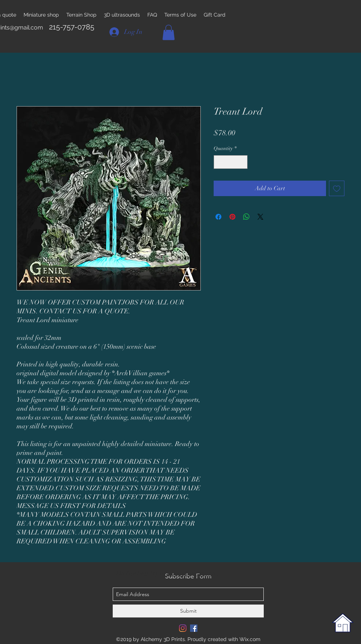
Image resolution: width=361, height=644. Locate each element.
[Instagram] (183, 628)
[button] (169, 32)
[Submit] (188, 611)
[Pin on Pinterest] (232, 217)
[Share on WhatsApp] (246, 217)
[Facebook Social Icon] (194, 628)
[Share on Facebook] (218, 217)
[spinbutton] (231, 162)
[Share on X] (260, 217)
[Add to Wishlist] (337, 188)
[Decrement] (219, 162)
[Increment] (242, 162)
